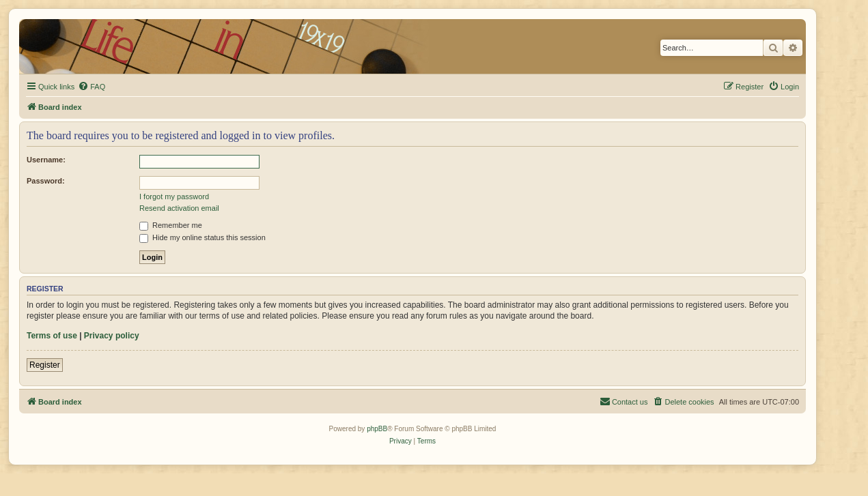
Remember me (171, 225)
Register (45, 365)
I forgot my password (174, 196)
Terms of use (52, 336)
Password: (46, 181)
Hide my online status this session (202, 237)
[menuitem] (92, 87)
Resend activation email (179, 208)
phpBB (377, 429)
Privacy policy (112, 336)
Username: (46, 160)
